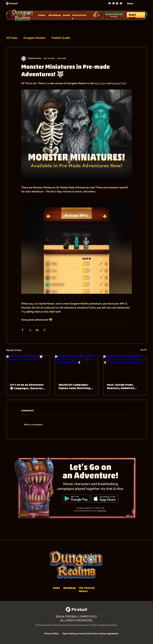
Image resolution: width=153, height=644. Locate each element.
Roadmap (102, 511)
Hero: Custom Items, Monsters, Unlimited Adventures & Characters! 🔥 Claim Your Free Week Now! (124, 387)
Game (42, 15)
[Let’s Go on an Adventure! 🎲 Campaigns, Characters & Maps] (28, 368)
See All (144, 350)
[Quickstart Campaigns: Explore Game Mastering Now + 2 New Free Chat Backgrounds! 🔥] (77, 368)
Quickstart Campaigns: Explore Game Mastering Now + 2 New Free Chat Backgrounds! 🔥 (74, 387)
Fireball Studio (61, 38)
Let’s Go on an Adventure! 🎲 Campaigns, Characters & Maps (27, 387)
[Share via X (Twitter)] (30, 330)
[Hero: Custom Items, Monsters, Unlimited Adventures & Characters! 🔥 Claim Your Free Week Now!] (125, 368)
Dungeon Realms (34, 38)
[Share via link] (45, 330)
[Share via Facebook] (23, 330)
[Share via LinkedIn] (37, 330)
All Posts (12, 38)
